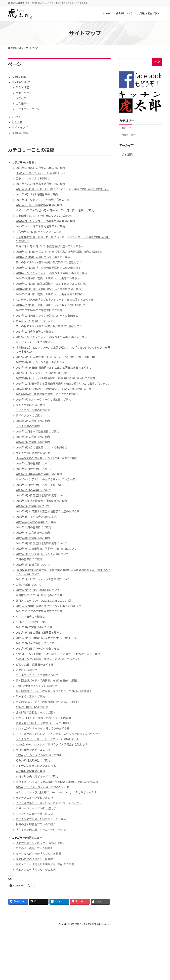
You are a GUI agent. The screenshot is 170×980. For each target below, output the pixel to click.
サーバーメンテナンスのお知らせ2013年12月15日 (46, 479)
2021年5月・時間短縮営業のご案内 (37, 194)
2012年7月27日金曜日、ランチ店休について (42, 554)
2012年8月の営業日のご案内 (33, 538)
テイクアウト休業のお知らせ (33, 410)
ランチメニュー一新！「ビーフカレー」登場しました (48, 739)
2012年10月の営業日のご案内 (34, 527)
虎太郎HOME (20, 77)
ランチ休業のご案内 (28, 426)
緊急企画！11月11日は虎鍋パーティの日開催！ (44, 723)
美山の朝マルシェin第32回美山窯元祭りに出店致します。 (50, 326)
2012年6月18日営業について (33, 565)
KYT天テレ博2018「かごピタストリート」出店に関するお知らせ (55, 300)
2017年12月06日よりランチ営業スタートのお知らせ (47, 316)
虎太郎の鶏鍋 (20, 133)
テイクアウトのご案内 (29, 415)
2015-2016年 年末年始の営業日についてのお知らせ (47, 394)
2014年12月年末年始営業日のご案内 (38, 431)
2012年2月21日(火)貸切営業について (38, 590)
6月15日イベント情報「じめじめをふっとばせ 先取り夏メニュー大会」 (59, 654)
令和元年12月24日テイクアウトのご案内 (40, 232)
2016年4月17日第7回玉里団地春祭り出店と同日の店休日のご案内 (55, 389)
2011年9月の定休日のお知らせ (34, 627)
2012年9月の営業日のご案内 (33, 533)
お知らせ (17, 122)
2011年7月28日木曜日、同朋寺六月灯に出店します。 (47, 638)
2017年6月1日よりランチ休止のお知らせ (40, 362)
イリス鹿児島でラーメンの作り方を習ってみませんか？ (49, 803)
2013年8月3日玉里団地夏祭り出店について (42, 495)
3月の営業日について (28, 585)
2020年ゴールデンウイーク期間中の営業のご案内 (45, 221)
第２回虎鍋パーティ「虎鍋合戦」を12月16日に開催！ (48, 702)
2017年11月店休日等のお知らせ (35, 332)
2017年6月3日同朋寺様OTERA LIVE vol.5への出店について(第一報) (55, 357)
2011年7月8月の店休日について (35, 643)
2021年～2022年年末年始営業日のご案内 (40, 184)
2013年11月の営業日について (34, 490)
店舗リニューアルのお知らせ (33, 178)
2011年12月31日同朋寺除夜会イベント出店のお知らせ (48, 606)
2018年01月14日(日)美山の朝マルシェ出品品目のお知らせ (50, 305)
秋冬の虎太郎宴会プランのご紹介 (36, 824)
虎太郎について (21, 82)
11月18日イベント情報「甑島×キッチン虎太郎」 (45, 718)
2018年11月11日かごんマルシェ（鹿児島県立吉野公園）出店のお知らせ (59, 252)
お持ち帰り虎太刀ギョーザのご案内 (37, 776)
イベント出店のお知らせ (30, 617)
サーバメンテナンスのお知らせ (34, 342)
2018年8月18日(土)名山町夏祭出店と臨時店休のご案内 (48, 289)
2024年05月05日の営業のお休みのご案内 (40, 168)
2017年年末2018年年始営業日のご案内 (39, 310)
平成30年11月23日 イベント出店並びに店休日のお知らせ (50, 246)
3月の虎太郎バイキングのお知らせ (36, 686)
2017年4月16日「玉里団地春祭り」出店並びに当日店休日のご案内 (56, 378)
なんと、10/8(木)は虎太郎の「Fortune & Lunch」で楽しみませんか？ (56, 792)
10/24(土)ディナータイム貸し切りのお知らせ (43, 787)
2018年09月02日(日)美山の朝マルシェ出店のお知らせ (48, 278)
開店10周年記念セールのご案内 (35, 750)
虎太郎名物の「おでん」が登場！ (36, 859)
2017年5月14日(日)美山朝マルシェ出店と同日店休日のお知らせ (54, 367)
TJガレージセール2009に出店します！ (39, 808)
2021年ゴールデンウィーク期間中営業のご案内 (44, 200)
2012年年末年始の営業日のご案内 (36, 522)
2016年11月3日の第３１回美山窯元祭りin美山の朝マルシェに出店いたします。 (63, 383)
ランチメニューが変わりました (34, 798)
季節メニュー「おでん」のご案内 (36, 870)
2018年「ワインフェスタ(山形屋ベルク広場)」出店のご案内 (51, 273)
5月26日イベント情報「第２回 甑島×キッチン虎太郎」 (49, 659)
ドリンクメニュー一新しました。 (36, 814)
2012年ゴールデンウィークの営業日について (43, 579)
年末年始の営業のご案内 (30, 696)
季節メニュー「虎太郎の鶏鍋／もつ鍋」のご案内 (45, 864)
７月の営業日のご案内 (29, 559)
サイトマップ (20, 127)
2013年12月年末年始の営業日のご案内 (39, 474)
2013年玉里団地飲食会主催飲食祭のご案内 (41, 501)
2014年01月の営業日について (34, 469)
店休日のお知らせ (26, 670)
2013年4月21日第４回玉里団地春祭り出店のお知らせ (48, 511)
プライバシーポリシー (29, 109)
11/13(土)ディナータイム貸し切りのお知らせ (43, 728)
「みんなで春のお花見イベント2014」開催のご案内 (47, 458)
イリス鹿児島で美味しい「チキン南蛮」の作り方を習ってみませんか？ (58, 734)
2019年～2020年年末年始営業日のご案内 (40, 226)
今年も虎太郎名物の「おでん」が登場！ (40, 854)
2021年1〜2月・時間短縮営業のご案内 (39, 205)
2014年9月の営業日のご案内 (33, 437)
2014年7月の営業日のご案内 (33, 442)
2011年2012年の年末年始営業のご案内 (39, 611)
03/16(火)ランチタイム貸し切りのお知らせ (41, 755)
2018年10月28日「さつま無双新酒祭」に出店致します (48, 268)
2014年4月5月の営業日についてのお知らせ (42, 447)
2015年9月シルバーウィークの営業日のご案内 (43, 399)
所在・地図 (22, 87)
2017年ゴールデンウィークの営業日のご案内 (43, 373)
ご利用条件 (22, 103)
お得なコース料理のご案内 (32, 622)
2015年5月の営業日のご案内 (33, 421)
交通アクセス (24, 93)
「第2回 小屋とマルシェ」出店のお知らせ (41, 173)
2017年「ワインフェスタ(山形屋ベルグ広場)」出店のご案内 (51, 337)
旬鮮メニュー (34, 838)
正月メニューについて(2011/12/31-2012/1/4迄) (44, 601)
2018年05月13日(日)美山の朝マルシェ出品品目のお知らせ (50, 294)
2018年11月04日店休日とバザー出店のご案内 (43, 257)
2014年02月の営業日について (34, 463)
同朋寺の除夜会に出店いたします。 (37, 766)
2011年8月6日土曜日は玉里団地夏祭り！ (40, 632)
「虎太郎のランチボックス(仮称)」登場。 (41, 843)
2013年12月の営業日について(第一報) (38, 485)
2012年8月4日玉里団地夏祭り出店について (42, 543)
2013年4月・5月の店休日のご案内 (36, 517)
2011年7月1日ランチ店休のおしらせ (38, 648)
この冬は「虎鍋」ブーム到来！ (34, 848)
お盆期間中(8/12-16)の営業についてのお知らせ (44, 216)
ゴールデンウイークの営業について (37, 675)
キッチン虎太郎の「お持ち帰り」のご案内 (41, 819)
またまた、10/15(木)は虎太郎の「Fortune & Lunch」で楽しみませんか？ (58, 782)
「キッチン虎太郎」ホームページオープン (41, 830)
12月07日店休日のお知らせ (32, 707)
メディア (21, 98)
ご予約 (16, 117)
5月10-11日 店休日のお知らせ (35, 664)
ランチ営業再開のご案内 (30, 405)
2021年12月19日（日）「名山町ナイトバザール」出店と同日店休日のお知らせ (62, 189)
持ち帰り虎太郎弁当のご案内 (33, 760)
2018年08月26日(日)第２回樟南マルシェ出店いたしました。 (52, 284)
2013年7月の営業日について (33, 506)
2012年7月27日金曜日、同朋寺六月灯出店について (46, 549)
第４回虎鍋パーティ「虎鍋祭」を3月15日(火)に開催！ (48, 680)
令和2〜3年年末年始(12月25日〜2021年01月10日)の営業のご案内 (55, 210)
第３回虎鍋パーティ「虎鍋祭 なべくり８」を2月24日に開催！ (54, 691)
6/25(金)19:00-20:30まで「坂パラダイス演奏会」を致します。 (53, 744)
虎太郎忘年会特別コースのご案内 (36, 712)
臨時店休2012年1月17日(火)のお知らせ (39, 595)
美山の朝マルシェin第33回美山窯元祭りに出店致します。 (50, 262)
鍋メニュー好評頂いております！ (36, 321)
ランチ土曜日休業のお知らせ (33, 453)
